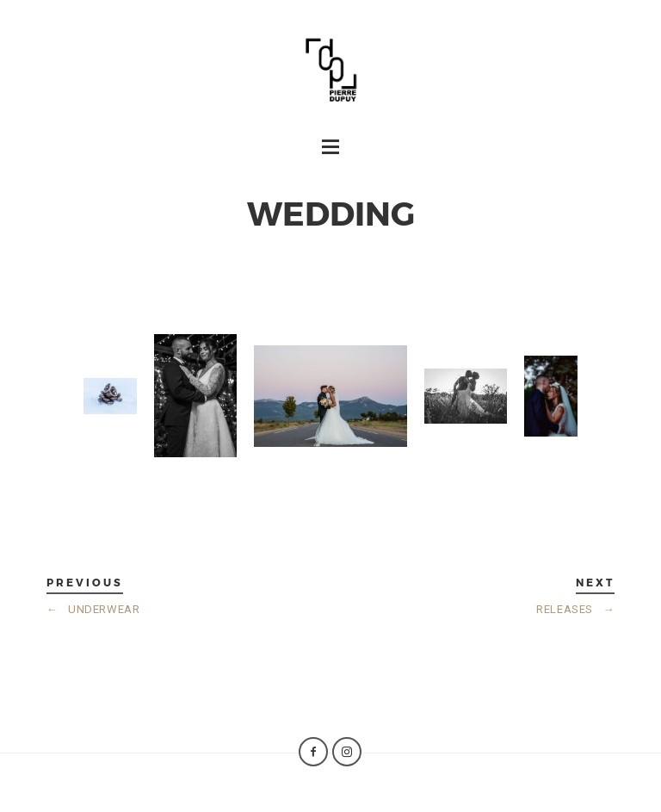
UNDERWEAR (93, 609)
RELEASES (575, 609)
